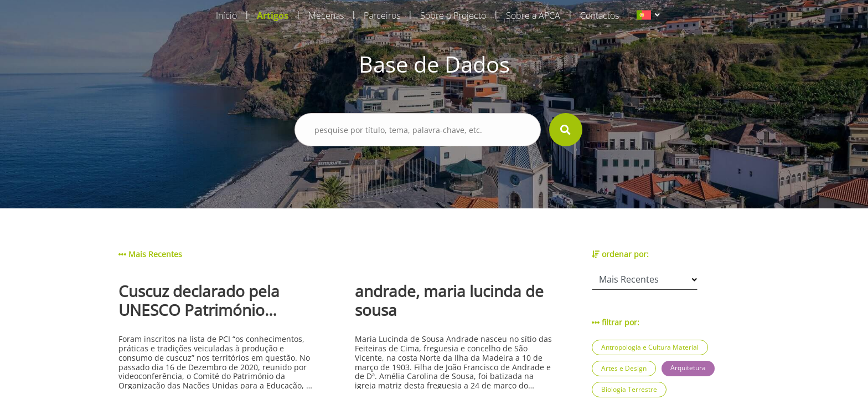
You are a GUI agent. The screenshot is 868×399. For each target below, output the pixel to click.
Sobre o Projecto (453, 16)
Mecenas (326, 16)
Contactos (600, 16)
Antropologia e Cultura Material (650, 347)
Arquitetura (688, 368)
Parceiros (382, 16)
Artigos (273, 16)
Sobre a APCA (533, 16)
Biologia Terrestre (629, 389)
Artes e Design (624, 368)
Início (226, 16)
